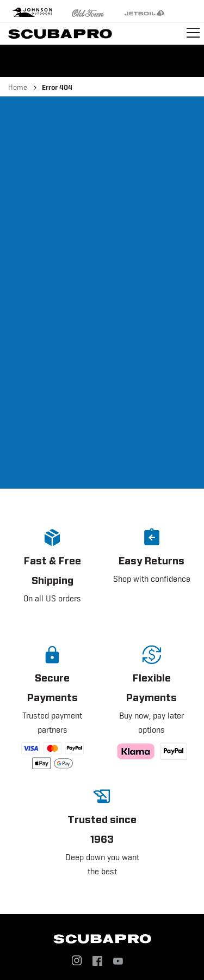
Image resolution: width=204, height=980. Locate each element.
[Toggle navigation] (193, 33)
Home (18, 87)
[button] (52, 574)
